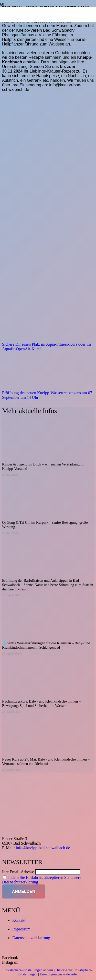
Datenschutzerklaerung (31, 938)
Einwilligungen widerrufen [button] (59, 974)
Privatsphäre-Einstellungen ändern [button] (28, 970)
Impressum (21, 929)
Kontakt (19, 920)
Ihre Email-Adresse (18, 872)
